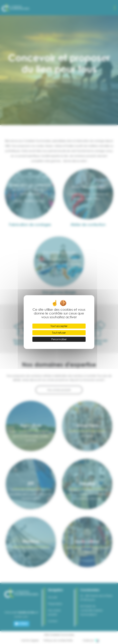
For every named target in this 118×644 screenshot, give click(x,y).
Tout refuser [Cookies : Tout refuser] (59, 333)
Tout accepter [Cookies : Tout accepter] (59, 326)
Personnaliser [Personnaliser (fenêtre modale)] (59, 339)
